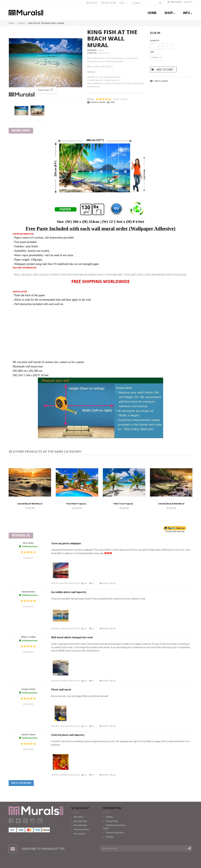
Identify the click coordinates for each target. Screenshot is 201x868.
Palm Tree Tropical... (124, 504)
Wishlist (92, 3)
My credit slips (81, 821)
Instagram (33, 821)
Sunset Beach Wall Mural (30, 504)
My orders (79, 817)
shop (170, 13)
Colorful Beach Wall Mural (171, 504)
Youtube (40, 821)
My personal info (82, 829)
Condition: (92, 53)
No (92, 583)
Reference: (92, 50)
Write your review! (21, 783)
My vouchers (80, 834)
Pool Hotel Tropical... (77, 504)
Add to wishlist (161, 81)
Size (152, 52)
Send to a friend (98, 102)
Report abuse (108, 583)
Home (152, 13)
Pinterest (26, 821)
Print (113, 102)
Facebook (11, 821)
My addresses (80, 825)
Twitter (18, 821)
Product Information (115, 833)
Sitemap (110, 837)
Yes (84, 583)
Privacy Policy (112, 821)
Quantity (155, 41)
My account (109, 3)
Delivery (109, 817)
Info (188, 13)
